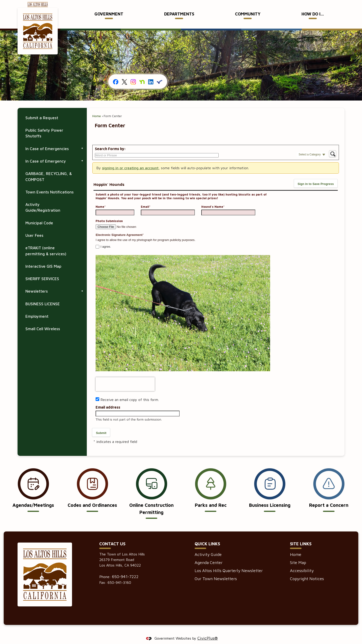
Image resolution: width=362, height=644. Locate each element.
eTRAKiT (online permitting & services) (46, 243)
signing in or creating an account (130, 160)
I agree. (106, 239)
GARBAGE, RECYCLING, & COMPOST (49, 169)
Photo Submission (109, 213)
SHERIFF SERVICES (42, 271)
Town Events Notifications (50, 184)
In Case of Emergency (46, 153)
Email (146, 199)
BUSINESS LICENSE (43, 296)
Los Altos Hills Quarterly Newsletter (229, 563)
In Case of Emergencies (47, 141)
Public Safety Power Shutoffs (44, 125)
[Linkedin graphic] (151, 74)
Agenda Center (209, 555)
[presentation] (125, 376)
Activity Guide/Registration (43, 200)
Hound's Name (213, 199)
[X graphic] (124, 74)
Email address (108, 399)
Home (97, 108)
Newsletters (37, 283)
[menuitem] (109, 14)
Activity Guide (208, 547)
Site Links (301, 536)
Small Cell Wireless (43, 321)
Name (101, 199)
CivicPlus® (208, 630)
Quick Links (207, 536)
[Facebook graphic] (116, 74)
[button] (312, 147)
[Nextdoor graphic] (142, 74)
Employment (37, 309)
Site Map (298, 555)
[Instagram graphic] (133, 74)
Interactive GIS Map (43, 258)
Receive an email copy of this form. (130, 392)
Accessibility (302, 563)
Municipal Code (39, 215)
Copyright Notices (307, 571)
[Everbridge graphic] (160, 73)
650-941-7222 (125, 569)
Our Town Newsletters (216, 571)
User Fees (34, 228)
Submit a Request (42, 110)
